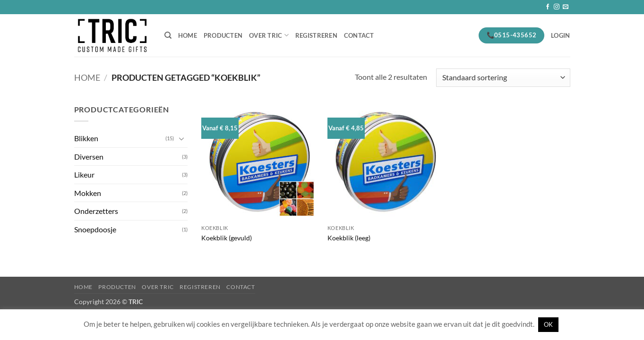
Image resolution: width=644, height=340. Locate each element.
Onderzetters (96, 211)
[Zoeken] (168, 35)
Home (188, 35)
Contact (359, 35)
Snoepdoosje (95, 229)
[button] (560, 35)
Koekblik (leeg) (349, 238)
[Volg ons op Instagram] (557, 7)
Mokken (88, 193)
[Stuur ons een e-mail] (566, 7)
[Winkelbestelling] (503, 78)
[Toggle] (182, 138)
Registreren (316, 35)
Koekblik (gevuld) (227, 238)
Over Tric (269, 35)
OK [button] (548, 324)
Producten (223, 35)
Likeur (84, 174)
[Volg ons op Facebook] (548, 7)
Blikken (86, 138)
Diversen (89, 157)
